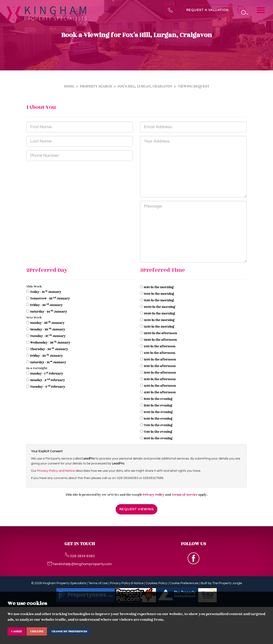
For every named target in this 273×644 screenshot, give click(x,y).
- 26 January (48, 330)
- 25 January (47, 323)
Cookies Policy (156, 583)
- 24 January (49, 312)
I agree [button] (17, 631)
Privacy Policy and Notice (56, 471)
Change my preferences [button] (69, 631)
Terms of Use (98, 583)
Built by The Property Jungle (221, 583)
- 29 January (49, 349)
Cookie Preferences (184, 583)
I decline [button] (37, 631)
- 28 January (50, 343)
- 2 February (47, 380)
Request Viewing (136, 509)
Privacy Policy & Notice (127, 583)
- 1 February (47, 374)
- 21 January (46, 292)
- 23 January (46, 305)
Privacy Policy (154, 495)
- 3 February (48, 387)
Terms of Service (185, 495)
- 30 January (46, 356)
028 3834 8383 (80, 556)
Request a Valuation (207, 10)
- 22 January (50, 299)
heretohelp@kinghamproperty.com (80, 564)
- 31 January (48, 362)
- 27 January (48, 336)
